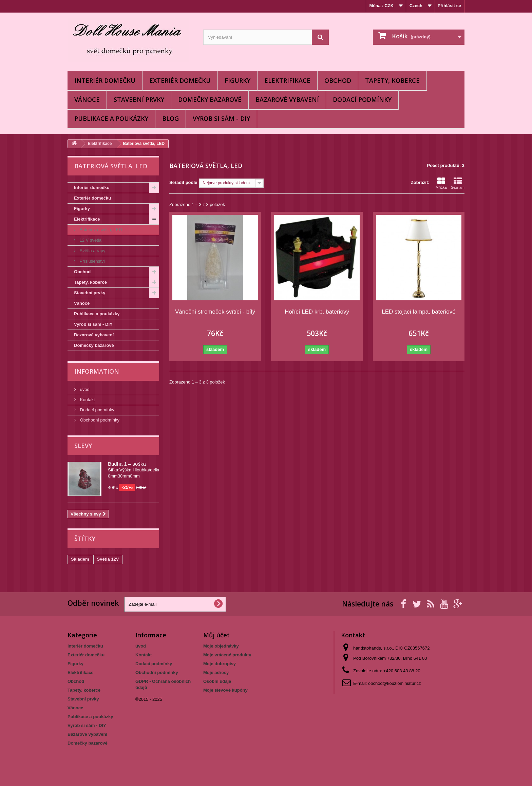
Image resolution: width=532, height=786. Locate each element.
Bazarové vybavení (287, 99)
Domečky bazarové (210, 99)
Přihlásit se (449, 6)
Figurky (237, 80)
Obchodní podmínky (99, 420)
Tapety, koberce (392, 80)
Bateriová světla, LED (100, 230)
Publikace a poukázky (111, 118)
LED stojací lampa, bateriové (419, 312)
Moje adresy (216, 672)
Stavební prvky (139, 99)
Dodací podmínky (362, 99)
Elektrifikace (287, 80)
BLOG (170, 118)
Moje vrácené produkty (227, 655)
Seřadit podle (183, 182)
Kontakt (87, 400)
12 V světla (90, 240)
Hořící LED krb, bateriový (317, 312)
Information (97, 371)
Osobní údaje (217, 681)
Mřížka (441, 183)
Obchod (338, 80)
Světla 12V (108, 559)
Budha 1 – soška (127, 464)
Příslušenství (92, 261)
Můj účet (216, 635)
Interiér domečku (105, 80)
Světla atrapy (92, 251)
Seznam (458, 183)
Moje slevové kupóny (225, 690)
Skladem (80, 559)
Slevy (83, 446)
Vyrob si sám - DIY (221, 118)
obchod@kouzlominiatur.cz (395, 683)
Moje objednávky (221, 646)
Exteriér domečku (180, 80)
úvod (84, 389)
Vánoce (87, 99)
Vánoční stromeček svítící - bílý (215, 312)
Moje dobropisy (220, 664)
